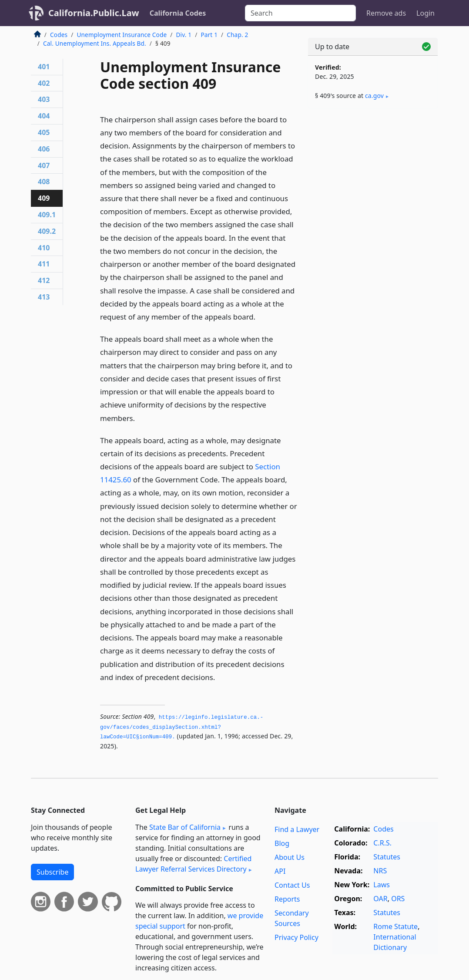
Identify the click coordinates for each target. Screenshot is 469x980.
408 (44, 182)
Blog (282, 843)
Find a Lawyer (297, 829)
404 (44, 116)
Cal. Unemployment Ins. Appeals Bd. (95, 43)
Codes (59, 35)
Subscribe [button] (52, 872)
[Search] (300, 13)
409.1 (47, 215)
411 (44, 264)
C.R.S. (382, 843)
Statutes (387, 857)
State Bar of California (185, 827)
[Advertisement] (373, 175)
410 (44, 248)
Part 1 (209, 35)
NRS (380, 871)
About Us (290, 857)
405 (44, 132)
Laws (382, 885)
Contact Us (292, 885)
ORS (398, 899)
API (280, 871)
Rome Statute (395, 926)
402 (44, 83)
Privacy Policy (296, 937)
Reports (287, 899)
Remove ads (386, 13)
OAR (380, 899)
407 (44, 165)
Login (425, 13)
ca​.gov (374, 96)
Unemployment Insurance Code (122, 35)
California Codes (178, 13)
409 (44, 198)
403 (44, 99)
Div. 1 (184, 35)
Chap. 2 (237, 35)
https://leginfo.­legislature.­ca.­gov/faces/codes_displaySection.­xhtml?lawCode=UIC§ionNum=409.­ (182, 727)
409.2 (47, 231)
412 (44, 280)
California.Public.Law (94, 13)
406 (44, 149)
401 (44, 67)
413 (44, 297)
